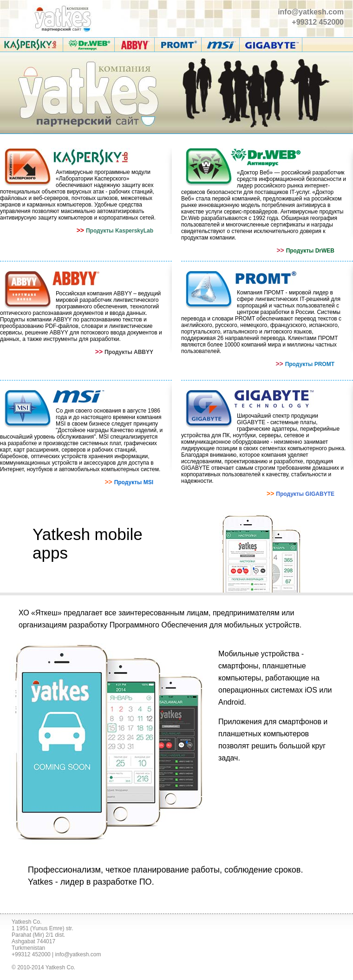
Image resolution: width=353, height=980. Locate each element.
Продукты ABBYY (129, 352)
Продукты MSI (134, 482)
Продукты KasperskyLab (120, 231)
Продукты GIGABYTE (305, 494)
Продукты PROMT (310, 364)
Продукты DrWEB (310, 251)
